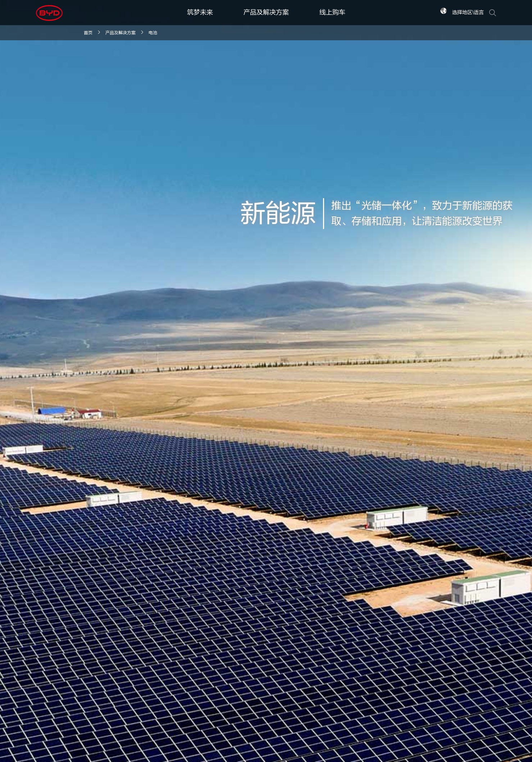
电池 (153, 33)
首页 (88, 33)
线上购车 (332, 12)
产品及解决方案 (266, 12)
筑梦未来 (200, 12)
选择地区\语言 (468, 12)
